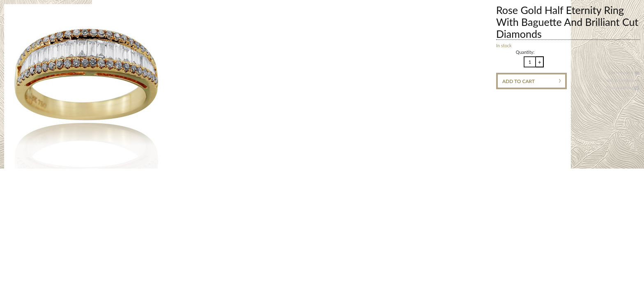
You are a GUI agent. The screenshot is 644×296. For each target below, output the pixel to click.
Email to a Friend (620, 88)
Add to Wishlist (621, 73)
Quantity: (525, 52)
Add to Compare (620, 80)
